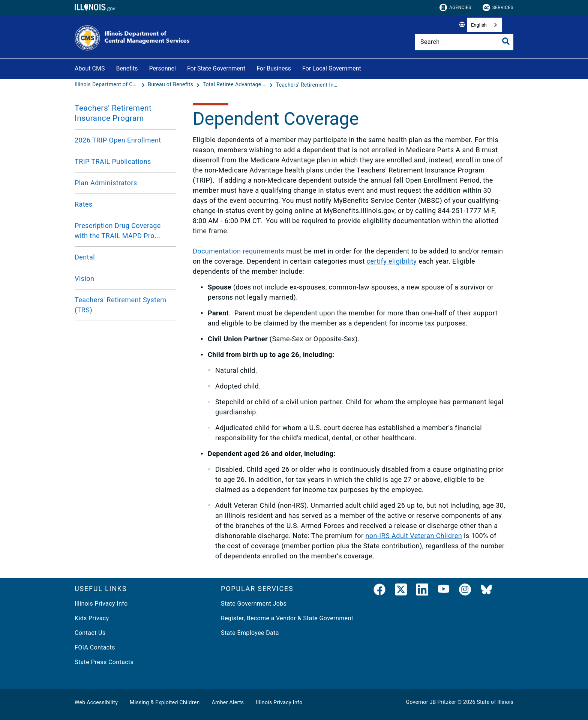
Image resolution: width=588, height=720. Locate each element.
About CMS (90, 68)
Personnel (163, 68)
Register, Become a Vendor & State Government (287, 618)
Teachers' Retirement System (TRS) (120, 305)
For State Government (216, 68)
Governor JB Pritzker (431, 702)
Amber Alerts (228, 702)
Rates (84, 204)
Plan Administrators (106, 183)
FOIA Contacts (95, 647)
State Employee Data (250, 633)
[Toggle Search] (506, 41)
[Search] (464, 42)
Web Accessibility (96, 702)
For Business (274, 68)
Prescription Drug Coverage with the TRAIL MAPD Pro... (118, 231)
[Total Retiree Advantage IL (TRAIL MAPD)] (235, 85)
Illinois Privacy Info (101, 604)
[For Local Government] (367, 67)
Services (498, 7)
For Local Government (332, 68)
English (479, 25)
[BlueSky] (486, 591)
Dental (85, 257)
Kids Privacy (92, 618)
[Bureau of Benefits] (171, 85)
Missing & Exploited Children (165, 702)
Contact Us (90, 633)
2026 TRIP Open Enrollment (118, 140)
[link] (379, 591)
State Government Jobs (254, 604)
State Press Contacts (104, 662)
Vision (84, 278)
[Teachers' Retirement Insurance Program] (308, 85)
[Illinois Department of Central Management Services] (107, 85)
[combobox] (484, 25)
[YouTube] (444, 591)
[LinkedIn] (422, 591)
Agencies (455, 7)
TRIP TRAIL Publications (113, 161)
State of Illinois (495, 702)
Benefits (127, 68)
